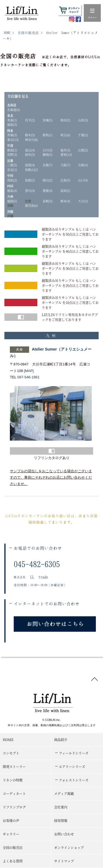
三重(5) (12, 165)
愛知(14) (66, 154)
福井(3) (65, 150)
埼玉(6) (65, 135)
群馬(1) (48, 135)
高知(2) (65, 191)
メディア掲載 (64, 794)
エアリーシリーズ (72, 767)
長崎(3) (48, 201)
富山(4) (30, 150)
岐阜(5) (30, 154)
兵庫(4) (83, 165)
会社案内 (61, 807)
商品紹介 (61, 740)
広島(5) (65, 180)
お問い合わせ (64, 834)
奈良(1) (12, 170)
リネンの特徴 (13, 780)
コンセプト (11, 753)
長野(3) (12, 154)
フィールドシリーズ (74, 753)
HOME (7, 33)
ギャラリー (11, 834)
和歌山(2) (31, 170)
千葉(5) (83, 135)
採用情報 (61, 820)
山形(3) (83, 120)
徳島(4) (12, 191)
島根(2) (30, 180)
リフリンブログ (14, 807)
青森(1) (12, 120)
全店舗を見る (18, 96)
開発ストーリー (14, 767)
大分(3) (83, 201)
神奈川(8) (31, 140)
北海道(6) (14, 110)
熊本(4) (65, 201)
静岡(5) (48, 154)
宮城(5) (48, 120)
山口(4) (83, 180)
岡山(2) (48, 180)
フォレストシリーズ (74, 780)
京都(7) (48, 165)
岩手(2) (30, 120)
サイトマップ (64, 861)
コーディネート (14, 794)
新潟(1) (12, 150)
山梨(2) (83, 150)
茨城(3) (12, 135)
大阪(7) (65, 165)
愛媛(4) (48, 191)
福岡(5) (12, 201)
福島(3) (12, 124)
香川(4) (30, 191)
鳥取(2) (12, 180)
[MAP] (29, 371)
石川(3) (48, 150)
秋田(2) (65, 120)
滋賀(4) (30, 165)
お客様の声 (11, 820)
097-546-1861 (28, 377)
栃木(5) (30, 135)
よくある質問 (13, 861)
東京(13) (13, 140)
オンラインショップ (69, 847)
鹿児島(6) (31, 205)
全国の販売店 (28, 33)
